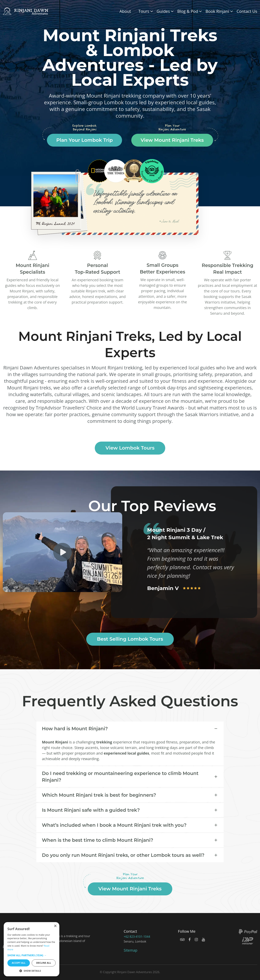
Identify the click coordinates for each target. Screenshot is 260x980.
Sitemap (131, 950)
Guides (163, 11)
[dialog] (32, 949)
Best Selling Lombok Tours (130, 639)
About (125, 11)
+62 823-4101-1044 (137, 937)
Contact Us (247, 11)
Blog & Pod (188, 11)
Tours (144, 11)
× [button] (55, 926)
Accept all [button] (19, 963)
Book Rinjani (217, 11)
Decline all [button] (44, 963)
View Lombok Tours (130, 448)
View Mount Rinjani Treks (172, 140)
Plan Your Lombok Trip (84, 140)
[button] (32, 955)
